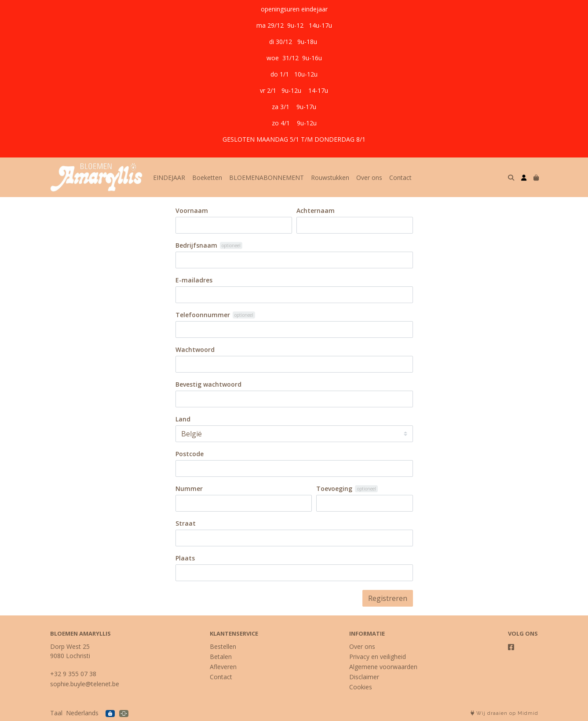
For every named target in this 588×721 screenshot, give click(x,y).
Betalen (221, 657)
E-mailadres (194, 280)
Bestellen (223, 646)
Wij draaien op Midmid (504, 713)
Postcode (190, 454)
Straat (186, 523)
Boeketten (207, 178)
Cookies (361, 687)
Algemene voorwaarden (383, 667)
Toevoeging (334, 489)
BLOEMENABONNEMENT (267, 178)
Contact (400, 178)
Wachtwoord (195, 350)
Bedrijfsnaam (196, 245)
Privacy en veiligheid (378, 657)
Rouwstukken (330, 178)
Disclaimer (364, 677)
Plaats (185, 558)
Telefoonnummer (203, 315)
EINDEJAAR (169, 178)
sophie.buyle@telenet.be (85, 684)
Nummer (189, 489)
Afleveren (223, 667)
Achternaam (316, 210)
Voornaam (192, 210)
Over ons (369, 178)
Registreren (388, 598)
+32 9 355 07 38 (73, 674)
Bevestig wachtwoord (208, 384)
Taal (56, 713)
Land (183, 419)
